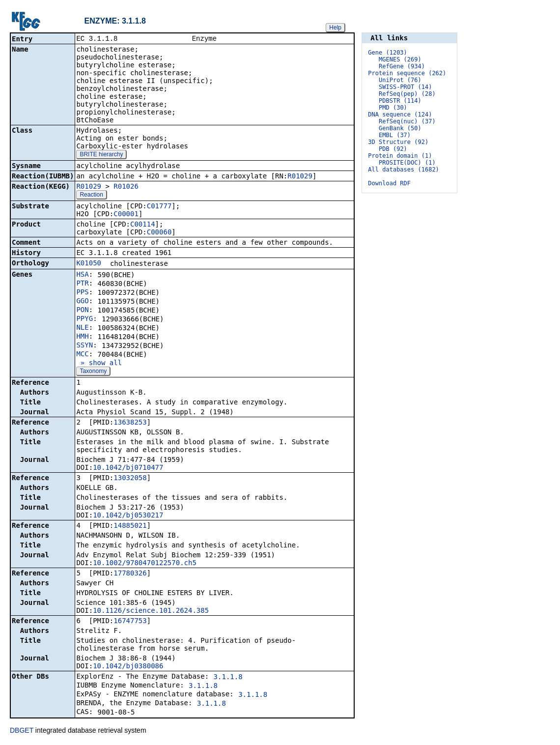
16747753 (130, 622)
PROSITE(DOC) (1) (407, 163)
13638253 (130, 423)
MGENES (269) (400, 59)
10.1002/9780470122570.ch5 (145, 564)
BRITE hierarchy (101, 155)
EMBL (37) (395, 135)
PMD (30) (393, 108)
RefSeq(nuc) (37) (407, 121)
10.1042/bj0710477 (128, 468)
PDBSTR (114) (400, 101)
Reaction (91, 196)
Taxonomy (93, 372)
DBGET (22, 731)
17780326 (130, 574)
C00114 (143, 225)
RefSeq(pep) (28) (407, 94)
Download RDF (389, 183)
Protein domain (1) (400, 156)
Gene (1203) (387, 53)
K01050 (89, 264)
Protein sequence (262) (407, 73)
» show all (99, 364)
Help (335, 28)
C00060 (159, 233)
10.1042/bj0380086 (128, 667)
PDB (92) (393, 149)
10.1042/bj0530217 (128, 516)
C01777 (159, 207)
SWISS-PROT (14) (405, 87)
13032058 (130, 479)
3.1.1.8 (228, 678)
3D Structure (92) (398, 142)
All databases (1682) (404, 170)
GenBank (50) (400, 128)
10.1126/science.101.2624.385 (151, 611)
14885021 (130, 526)
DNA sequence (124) (400, 115)
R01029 (300, 177)
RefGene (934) (402, 66)
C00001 (126, 215)
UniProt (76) (400, 80)
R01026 (126, 187)
